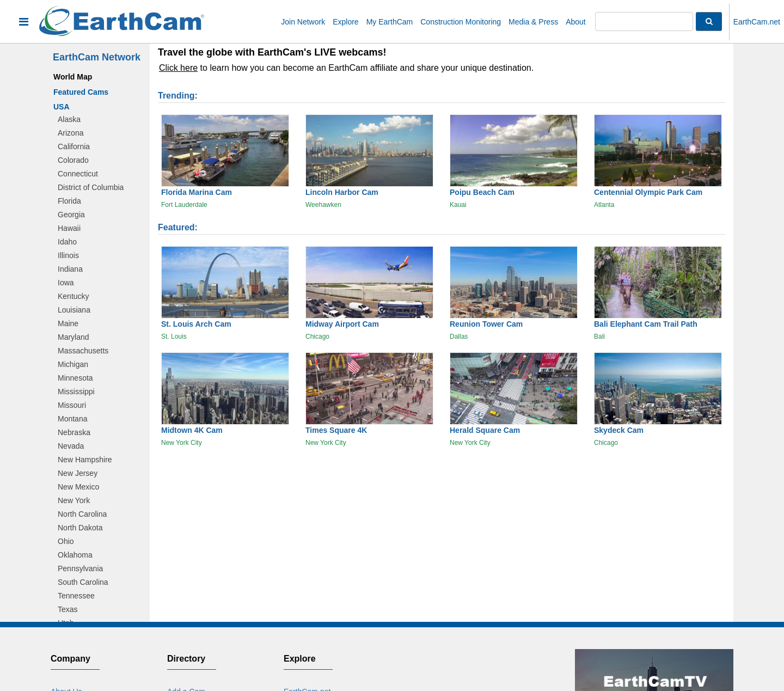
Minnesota (75, 378)
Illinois (68, 255)
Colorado (73, 160)
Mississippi (76, 392)
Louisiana (74, 310)
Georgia (71, 215)
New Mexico (78, 487)
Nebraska (74, 432)
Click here (178, 68)
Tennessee (76, 596)
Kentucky (73, 296)
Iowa (66, 283)
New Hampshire (85, 460)
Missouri (72, 405)
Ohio (66, 541)
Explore (345, 22)
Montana (72, 419)
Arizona (71, 133)
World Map (73, 77)
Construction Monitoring (461, 22)
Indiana (70, 269)
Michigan (73, 364)
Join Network (303, 22)
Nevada (71, 446)
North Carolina (82, 514)
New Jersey (78, 473)
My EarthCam (390, 22)
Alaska (69, 119)
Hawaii (69, 228)
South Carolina (83, 582)
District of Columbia (91, 187)
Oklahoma (75, 555)
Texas (68, 609)
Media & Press (533, 22)
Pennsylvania (80, 568)
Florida (69, 201)
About (576, 22)
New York (74, 500)
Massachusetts (83, 351)
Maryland (73, 337)
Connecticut (78, 174)
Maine (68, 323)
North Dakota (80, 528)
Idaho (67, 242)
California (74, 146)
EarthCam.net (757, 22)
